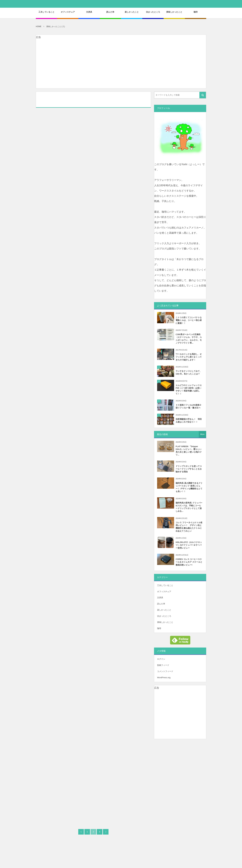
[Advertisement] (121, 67)
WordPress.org (164, 677)
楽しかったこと (164, 610)
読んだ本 (161, 604)
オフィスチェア (164, 592)
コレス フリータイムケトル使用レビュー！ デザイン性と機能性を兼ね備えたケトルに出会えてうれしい (189, 527)
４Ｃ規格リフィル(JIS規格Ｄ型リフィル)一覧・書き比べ (189, 406)
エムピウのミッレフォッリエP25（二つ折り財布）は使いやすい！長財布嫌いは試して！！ (189, 389)
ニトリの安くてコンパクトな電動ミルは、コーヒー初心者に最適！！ (189, 320)
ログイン (161, 659)
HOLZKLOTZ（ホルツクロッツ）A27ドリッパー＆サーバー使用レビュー (189, 545)
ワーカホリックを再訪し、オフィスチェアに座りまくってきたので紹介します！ (189, 357)
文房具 (160, 598)
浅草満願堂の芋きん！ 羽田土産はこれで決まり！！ (189, 421)
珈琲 (159, 628)
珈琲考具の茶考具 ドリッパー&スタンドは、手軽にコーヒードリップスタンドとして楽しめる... (189, 507)
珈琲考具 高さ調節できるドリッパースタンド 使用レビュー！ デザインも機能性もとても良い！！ (189, 487)
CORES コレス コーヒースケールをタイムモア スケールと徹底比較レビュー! (189, 562)
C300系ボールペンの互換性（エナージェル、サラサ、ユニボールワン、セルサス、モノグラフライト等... (189, 339)
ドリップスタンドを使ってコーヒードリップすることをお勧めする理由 (189, 469)
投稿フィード (163, 665)
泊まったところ (164, 616)
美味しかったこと (165, 622)
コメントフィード (165, 671)
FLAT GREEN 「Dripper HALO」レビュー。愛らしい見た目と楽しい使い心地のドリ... (189, 451)
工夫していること (165, 585)
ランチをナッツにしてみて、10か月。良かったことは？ (189, 372)
